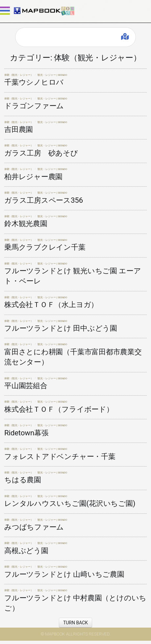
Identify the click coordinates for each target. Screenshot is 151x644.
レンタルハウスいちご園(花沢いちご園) (70, 503)
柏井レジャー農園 (33, 177)
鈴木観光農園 (26, 223)
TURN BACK (75, 623)
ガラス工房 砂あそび (41, 153)
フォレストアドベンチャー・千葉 (60, 456)
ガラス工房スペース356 (44, 200)
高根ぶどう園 (26, 551)
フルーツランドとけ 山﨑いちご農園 (64, 574)
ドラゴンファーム (34, 106)
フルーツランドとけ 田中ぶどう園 (61, 328)
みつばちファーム (34, 527)
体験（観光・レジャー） (19, 75)
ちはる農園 (23, 480)
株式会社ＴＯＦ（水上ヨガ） (51, 304)
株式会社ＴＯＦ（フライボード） (59, 409)
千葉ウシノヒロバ (34, 82)
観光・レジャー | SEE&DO (52, 75)
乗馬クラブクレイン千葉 (45, 247)
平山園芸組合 (26, 385)
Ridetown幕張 (26, 433)
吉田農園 (19, 129)
